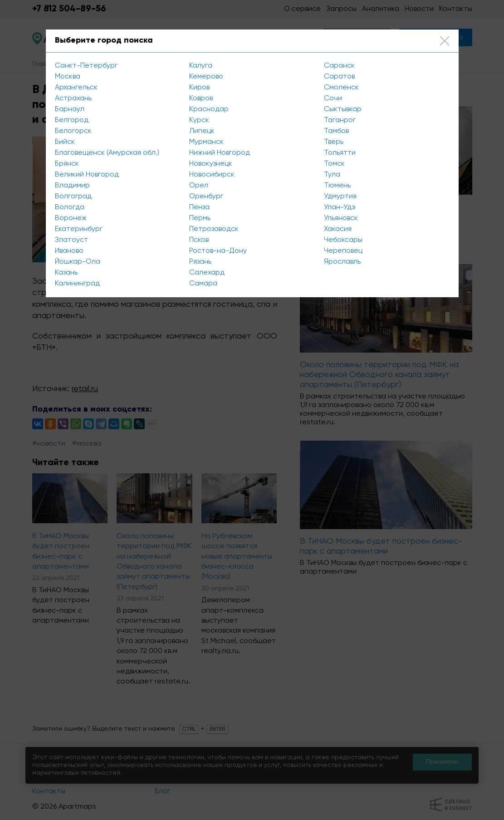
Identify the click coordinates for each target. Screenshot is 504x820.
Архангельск (76, 88)
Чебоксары (343, 240)
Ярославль (342, 262)
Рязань (200, 262)
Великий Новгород (87, 175)
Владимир (72, 186)
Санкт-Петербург (86, 66)
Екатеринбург (79, 229)
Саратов (339, 77)
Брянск (67, 164)
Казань (66, 273)
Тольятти (340, 153)
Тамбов (336, 131)
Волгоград (73, 196)
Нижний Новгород (220, 153)
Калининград (77, 284)
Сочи (333, 98)
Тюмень (337, 186)
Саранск (339, 66)
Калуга (201, 66)
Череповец (343, 251)
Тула (332, 175)
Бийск (65, 142)
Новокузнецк (211, 164)
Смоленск (341, 88)
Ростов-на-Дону (218, 251)
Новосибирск (212, 175)
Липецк (202, 131)
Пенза (199, 207)
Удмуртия (340, 196)
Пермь (200, 218)
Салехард (207, 273)
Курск (199, 120)
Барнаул (70, 109)
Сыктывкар (343, 109)
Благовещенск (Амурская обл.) (107, 153)
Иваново (69, 251)
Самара (203, 284)
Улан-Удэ (340, 207)
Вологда (70, 207)
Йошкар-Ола (78, 262)
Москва (68, 77)
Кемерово (206, 77)
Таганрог (340, 120)
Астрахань (73, 98)
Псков (199, 240)
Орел (199, 186)
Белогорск (73, 131)
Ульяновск (341, 218)
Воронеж (71, 218)
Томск (334, 164)
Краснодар (209, 109)
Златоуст (71, 240)
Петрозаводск (214, 229)
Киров (199, 88)
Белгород (72, 120)
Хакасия (338, 229)
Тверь (334, 142)
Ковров (201, 98)
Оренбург (206, 196)
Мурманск (206, 142)
